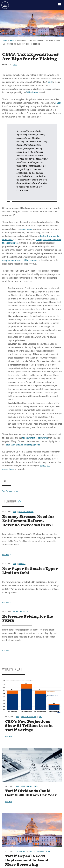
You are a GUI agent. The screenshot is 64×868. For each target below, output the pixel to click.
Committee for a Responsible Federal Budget (5, 5)
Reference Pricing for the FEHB (28, 619)
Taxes (41, 717)
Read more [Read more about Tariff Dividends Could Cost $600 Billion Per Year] (9, 802)
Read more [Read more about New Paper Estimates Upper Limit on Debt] (6, 603)
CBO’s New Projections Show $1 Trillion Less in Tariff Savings (29, 726)
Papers (15, 612)
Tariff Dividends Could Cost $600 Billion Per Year (31, 793)
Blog (17, 717)
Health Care (24, 612)
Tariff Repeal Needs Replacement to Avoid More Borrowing (27, 860)
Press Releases (21, 851)
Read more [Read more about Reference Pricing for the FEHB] (6, 650)
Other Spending (26, 786)
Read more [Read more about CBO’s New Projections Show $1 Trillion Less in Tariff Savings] (9, 737)
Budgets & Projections (29, 717)
